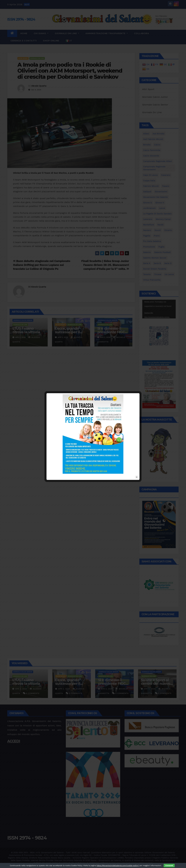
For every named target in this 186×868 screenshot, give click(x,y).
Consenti (169, 866)
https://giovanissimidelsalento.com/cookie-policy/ (118, 866)
